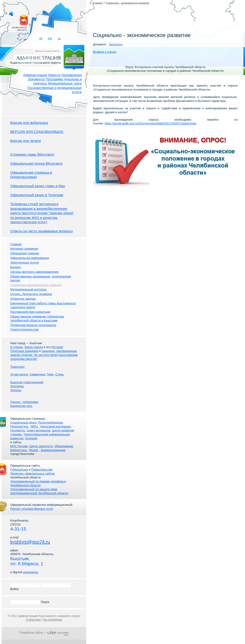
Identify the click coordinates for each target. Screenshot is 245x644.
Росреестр (17, 430)
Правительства (42, 470)
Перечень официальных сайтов (32, 473)
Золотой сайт (12, 21)
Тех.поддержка (52, 620)
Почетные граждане (24, 351)
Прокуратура (20, 426)
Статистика (33, 620)
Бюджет (16, 267)
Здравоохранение (53, 450)
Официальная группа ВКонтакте (36, 163)
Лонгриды (17, 386)
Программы (54, 79)
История (57, 347)
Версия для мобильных (29, 123)
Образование (64, 446)
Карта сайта (59, 39)
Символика (37, 374)
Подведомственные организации (33, 325)
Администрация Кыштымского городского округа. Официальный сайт (46, 57)
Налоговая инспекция (56, 426)
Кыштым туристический (27, 382)
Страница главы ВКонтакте (32, 154)
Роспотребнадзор (51, 423)
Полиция (31, 438)
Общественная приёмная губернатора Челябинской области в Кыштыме (37, 318)
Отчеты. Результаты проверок (31, 294)
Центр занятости (41, 446)
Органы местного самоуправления (34, 272)
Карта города (34, 347)
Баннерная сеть (21, 406)
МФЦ (35, 426)
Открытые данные (23, 299)
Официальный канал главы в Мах (38, 186)
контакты (31, 572)
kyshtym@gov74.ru (30, 542)
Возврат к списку (105, 52)
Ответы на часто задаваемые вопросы (41, 231)
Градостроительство (24, 329)
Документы (36, 79)
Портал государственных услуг (32, 509)
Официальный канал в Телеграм (37, 195)
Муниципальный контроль (28, 289)
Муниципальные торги (65, 83)
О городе (16, 347)
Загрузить (116, 44)
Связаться (50, 39)
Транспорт (17, 367)
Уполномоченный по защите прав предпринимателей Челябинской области (39, 491)
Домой (41, 39)
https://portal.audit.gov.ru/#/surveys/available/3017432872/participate (150, 123)
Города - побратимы (24, 402)
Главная (98, 3)
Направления (72, 75)
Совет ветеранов (38, 430)
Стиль (60, 374)
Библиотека (19, 450)
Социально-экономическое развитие (36, 285)
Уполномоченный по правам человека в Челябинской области (38, 483)
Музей (34, 450)
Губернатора (19, 470)
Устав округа (19, 374)
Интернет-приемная (24, 249)
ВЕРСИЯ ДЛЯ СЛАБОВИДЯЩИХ (37, 132)
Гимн (50, 374)
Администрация (35, 75)
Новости (54, 75)
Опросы (16, 390)
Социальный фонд (23, 423)
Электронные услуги (24, 262)
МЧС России (19, 446)
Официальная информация (30, 258)
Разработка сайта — (44, 633)
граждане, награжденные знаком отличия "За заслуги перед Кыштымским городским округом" (44, 355)
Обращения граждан (25, 253)
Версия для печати (25, 141)
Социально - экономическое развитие (128, 3)
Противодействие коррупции (30, 312)
